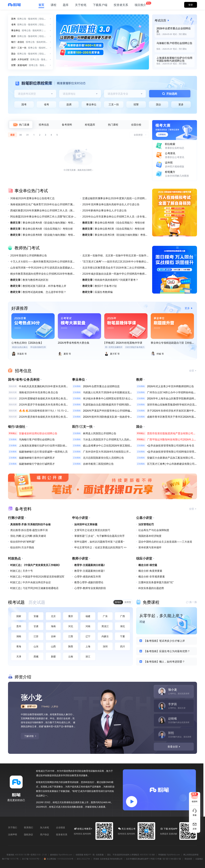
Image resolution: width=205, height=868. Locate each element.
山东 (36, 646)
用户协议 (45, 834)
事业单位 (91, 104)
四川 (123, 646)
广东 (105, 616)
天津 (19, 656)
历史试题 (37, 602)
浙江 (88, 656)
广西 (123, 616)
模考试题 (16, 602)
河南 (88, 626)
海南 (53, 626)
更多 (181, 104)
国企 (159, 104)
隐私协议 (29, 834)
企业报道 (61, 827)
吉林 (53, 636)
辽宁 (88, 636)
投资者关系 (62, 834)
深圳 (105, 646)
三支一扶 (114, 104)
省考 (46, 104)
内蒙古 (105, 636)
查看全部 (174, 747)
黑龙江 (105, 626)
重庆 (71, 616)
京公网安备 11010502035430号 (59, 859)
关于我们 (12, 827)
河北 (71, 626)
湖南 (19, 636)
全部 (193, 371)
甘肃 (36, 626)
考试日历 (162, 20)
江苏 (36, 636)
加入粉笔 (45, 827)
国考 (24, 104)
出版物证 (199, 859)
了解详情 (30, 736)
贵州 (19, 626)
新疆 (53, 656)
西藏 (36, 656)
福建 (88, 616)
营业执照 (188, 859)
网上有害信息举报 (191, 855)
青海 (19, 646)
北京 (53, 616)
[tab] (21, 125)
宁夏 (123, 636)
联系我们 (29, 827)
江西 (71, 636)
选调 (69, 104)
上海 (88, 646)
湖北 (123, 626)
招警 (136, 104)
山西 (53, 646)
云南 (71, 656)
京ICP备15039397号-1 (31, 859)
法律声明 (12, 834)
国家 (19, 616)
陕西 (71, 646)
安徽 (36, 616)
